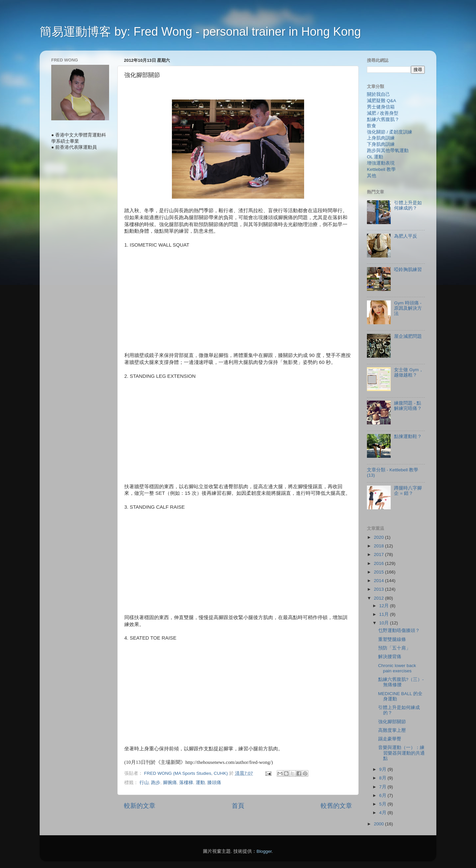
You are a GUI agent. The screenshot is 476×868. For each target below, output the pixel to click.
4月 (383, 813)
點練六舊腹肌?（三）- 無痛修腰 (401, 682)
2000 (379, 824)
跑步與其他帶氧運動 (388, 151)
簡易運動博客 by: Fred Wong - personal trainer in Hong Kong (200, 32)
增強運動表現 (381, 163)
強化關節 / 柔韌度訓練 (390, 132)
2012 (379, 598)
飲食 (372, 126)
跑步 (156, 783)
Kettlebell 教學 (381, 169)
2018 (379, 546)
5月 (383, 804)
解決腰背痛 (390, 657)
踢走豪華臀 (390, 739)
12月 (385, 606)
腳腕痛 (170, 783)
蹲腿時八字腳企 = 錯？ (408, 491)
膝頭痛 (214, 783)
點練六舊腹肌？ (383, 119)
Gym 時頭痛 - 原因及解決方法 (408, 308)
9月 (383, 769)
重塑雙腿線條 (392, 639)
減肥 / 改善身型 (383, 113)
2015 (379, 572)
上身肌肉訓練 (381, 138)
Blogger (264, 851)
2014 (379, 581)
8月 (383, 778)
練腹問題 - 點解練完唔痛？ (408, 406)
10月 (385, 623)
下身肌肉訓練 (381, 144)
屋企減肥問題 (408, 336)
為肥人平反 (406, 236)
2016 (379, 563)
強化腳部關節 (392, 722)
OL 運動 (375, 157)
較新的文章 (140, 806)
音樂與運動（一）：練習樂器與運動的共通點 (401, 753)
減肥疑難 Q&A (381, 101)
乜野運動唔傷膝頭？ (399, 631)
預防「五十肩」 (394, 648)
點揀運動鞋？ (408, 436)
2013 (379, 589)
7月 (383, 787)
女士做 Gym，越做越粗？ (409, 372)
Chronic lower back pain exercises (397, 668)
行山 (144, 783)
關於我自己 (378, 94)
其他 (372, 176)
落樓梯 (186, 783)
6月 (383, 795)
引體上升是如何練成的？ (408, 205)
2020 (379, 537)
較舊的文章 (336, 806)
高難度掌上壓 (392, 730)
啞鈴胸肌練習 (408, 270)
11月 (385, 614)
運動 (200, 783)
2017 (379, 554)
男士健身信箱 (381, 107)
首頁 (238, 806)
